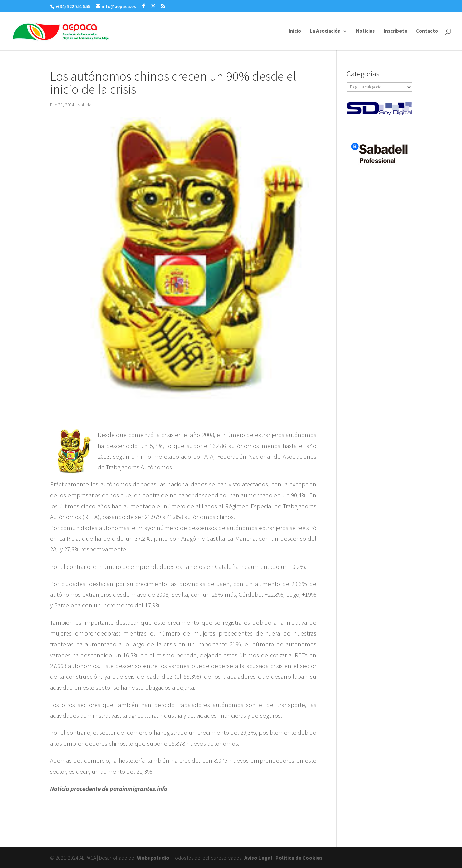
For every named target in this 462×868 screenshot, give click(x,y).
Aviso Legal (258, 858)
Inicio (295, 31)
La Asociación (325, 31)
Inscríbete (395, 31)
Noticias (365, 31)
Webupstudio (153, 858)
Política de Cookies (299, 858)
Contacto (427, 31)
